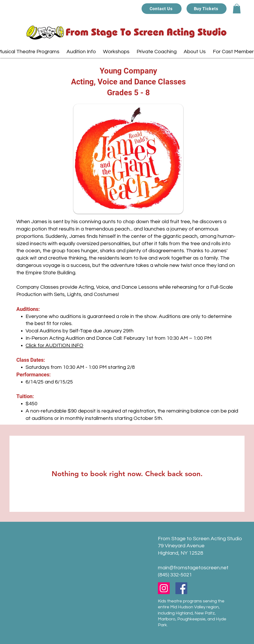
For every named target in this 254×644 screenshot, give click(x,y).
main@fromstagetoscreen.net (193, 568)
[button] (237, 9)
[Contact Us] (162, 9)
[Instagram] (164, 588)
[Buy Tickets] (207, 9)
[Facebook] (181, 588)
